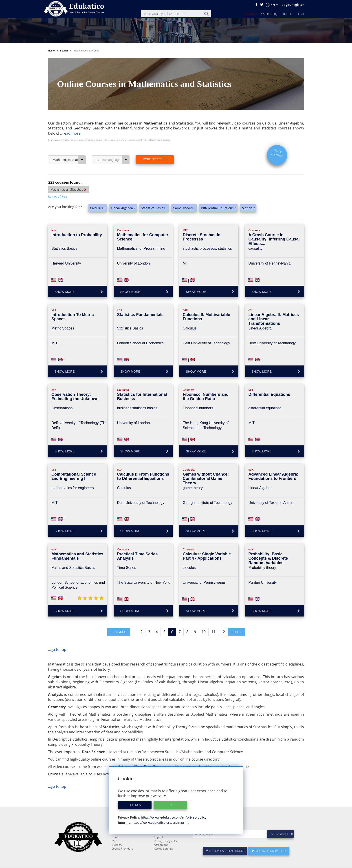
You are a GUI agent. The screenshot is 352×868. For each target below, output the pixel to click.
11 (213, 621)
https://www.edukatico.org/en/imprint (160, 822)
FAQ (301, 14)
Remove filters (58, 186)
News (115, 837)
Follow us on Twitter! (269, 851)
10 (204, 621)
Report (288, 14)
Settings (135, 805)
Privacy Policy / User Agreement (166, 843)
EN (272, 5)
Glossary (117, 845)
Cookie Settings (163, 849)
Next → (236, 621)
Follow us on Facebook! (225, 851)
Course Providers (122, 849)
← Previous (118, 621)
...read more (70, 123)
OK (170, 805)
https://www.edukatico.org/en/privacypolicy (173, 817)
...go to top (57, 639)
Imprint (158, 837)
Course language (113, 149)
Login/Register (293, 5)
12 (223, 621)
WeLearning (269, 14)
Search (251, 14)
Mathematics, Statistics (69, 149)
